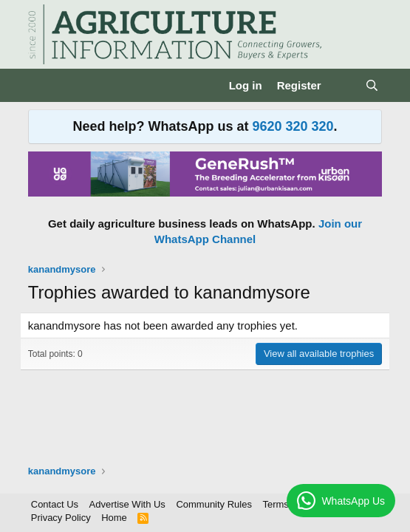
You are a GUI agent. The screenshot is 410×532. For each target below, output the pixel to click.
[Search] (372, 85)
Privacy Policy (61, 518)
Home (114, 518)
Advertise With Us (127, 504)
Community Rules (214, 504)
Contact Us (55, 504)
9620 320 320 (293, 126)
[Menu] (41, 86)
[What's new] (343, 85)
